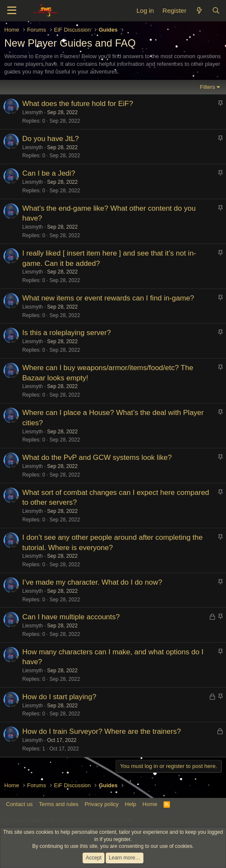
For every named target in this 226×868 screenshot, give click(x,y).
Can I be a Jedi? (49, 173)
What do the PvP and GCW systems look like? (97, 458)
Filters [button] (207, 87)
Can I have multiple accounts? (71, 617)
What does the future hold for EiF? (78, 104)
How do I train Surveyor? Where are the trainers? (101, 731)
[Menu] (12, 11)
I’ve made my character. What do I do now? (92, 582)
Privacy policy (102, 804)
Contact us (19, 804)
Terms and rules (59, 804)
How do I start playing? (59, 697)
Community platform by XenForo (70, 820)
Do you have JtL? (51, 139)
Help (131, 804)
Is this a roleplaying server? (67, 333)
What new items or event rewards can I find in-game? (108, 298)
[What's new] (199, 10)
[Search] (216, 10)
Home (150, 804)
